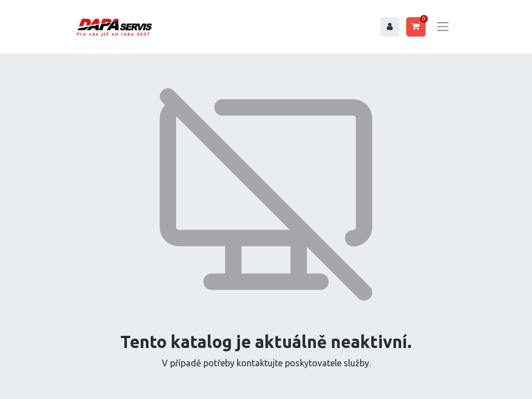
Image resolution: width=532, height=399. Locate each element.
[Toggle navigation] (443, 27)
